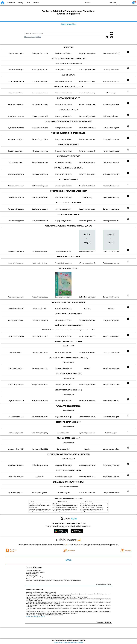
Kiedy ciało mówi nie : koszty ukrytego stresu (67, 507)
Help (28, 3)
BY (106, 2)
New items (11, 3)
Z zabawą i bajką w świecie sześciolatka (92, 506)
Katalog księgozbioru (68, 24)
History (21, 3)
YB (102, 2)
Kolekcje (38, 37)
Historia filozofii (33, 507)
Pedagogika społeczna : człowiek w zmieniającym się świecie (44, 506)
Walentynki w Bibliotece (34, 589)
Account (36, 3)
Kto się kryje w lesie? (88, 504)
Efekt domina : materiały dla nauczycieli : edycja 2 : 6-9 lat (96, 509)
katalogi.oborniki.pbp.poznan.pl (35, 616)
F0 (118, 2)
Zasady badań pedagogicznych (37, 504)
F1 (122, 2)
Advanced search (29, 37)
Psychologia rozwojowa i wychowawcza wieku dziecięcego (43, 509)
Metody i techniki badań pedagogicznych (39, 511)
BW (97, 2)
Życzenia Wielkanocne (34, 568)
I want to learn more (61, 642)
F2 (127, 2)
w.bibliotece (62, 545)
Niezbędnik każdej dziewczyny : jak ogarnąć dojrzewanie (70, 509)
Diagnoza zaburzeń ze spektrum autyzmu (92, 511)
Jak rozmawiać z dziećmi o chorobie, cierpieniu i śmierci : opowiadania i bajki (74, 506)
